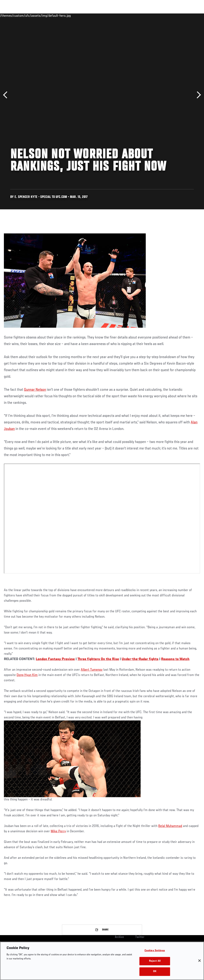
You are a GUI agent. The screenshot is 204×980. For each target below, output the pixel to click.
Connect (125, 16)
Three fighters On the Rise (98, 659)
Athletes (47, 16)
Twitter (140, 937)
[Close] (200, 961)
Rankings (29, 16)
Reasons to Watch (175, 659)
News (63, 16)
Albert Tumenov (92, 670)
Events (11, 16)
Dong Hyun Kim (27, 675)
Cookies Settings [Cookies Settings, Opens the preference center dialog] (155, 951)
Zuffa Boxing (161, 16)
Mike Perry (58, 831)
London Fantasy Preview (55, 659)
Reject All (155, 961)
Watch (142, 16)
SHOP (179, 16)
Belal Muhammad (170, 826)
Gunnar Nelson (35, 390)
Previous (7, 95)
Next (197, 95)
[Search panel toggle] (191, 16)
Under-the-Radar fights (140, 659)
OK (155, 972)
